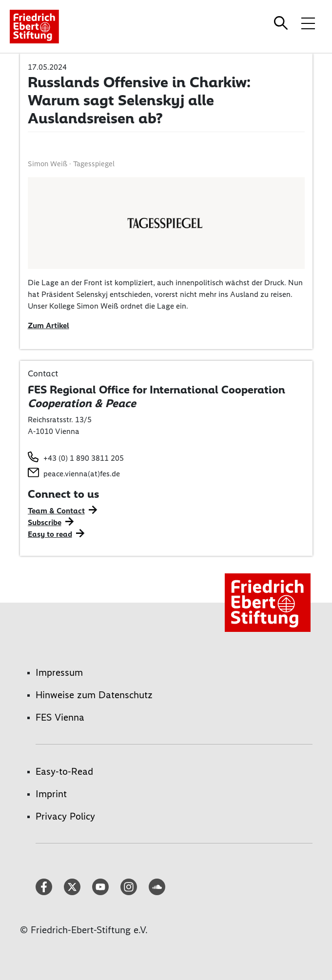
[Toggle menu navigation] (308, 23)
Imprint (51, 794)
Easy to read (50, 534)
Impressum (59, 672)
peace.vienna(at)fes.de (82, 474)
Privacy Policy (65, 816)
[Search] (282, 23)
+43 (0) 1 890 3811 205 (84, 458)
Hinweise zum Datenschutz (94, 695)
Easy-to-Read (64, 771)
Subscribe (45, 522)
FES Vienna (60, 717)
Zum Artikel (49, 325)
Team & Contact (56, 511)
